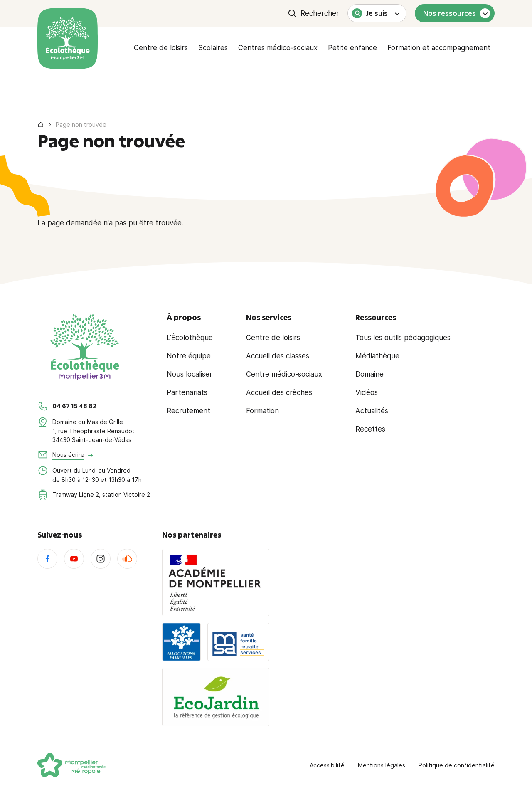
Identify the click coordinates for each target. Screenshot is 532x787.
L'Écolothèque (190, 338)
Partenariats (187, 392)
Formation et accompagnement (439, 48)
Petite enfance (352, 48)
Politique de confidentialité (457, 765)
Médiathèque (377, 356)
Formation (262, 411)
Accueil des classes (278, 356)
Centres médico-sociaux (278, 48)
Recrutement (188, 411)
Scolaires (213, 48)
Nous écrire (68, 455)
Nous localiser (190, 374)
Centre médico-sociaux (284, 374)
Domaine (369, 374)
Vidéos (367, 392)
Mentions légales (382, 765)
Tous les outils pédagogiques (403, 338)
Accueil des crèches (279, 392)
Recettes (370, 429)
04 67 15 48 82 (74, 406)
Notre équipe (189, 356)
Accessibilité (327, 765)
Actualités (372, 411)
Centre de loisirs (161, 48)
